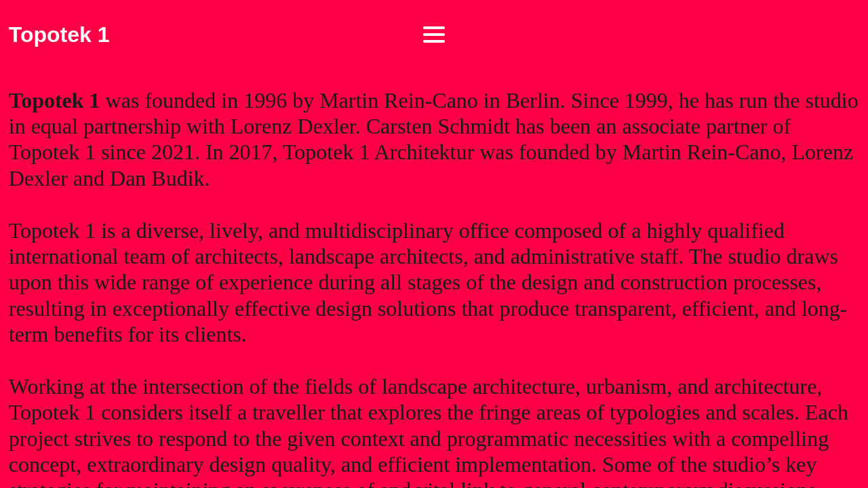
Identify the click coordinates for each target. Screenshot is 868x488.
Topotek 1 (59, 35)
